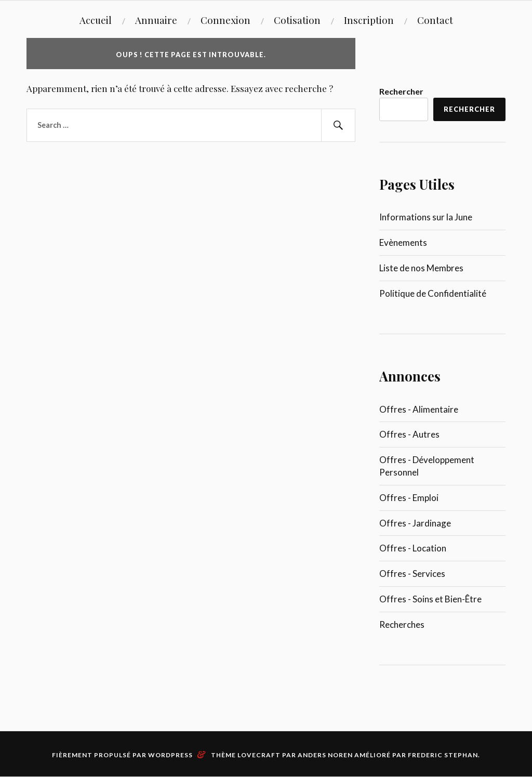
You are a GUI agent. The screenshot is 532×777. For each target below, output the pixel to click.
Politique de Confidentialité (433, 293)
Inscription (369, 20)
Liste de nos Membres (421, 268)
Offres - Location (413, 548)
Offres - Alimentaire (419, 409)
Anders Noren (325, 755)
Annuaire (156, 20)
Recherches (402, 624)
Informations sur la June (426, 217)
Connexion (225, 20)
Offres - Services (412, 574)
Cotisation (297, 20)
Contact (435, 20)
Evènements (403, 242)
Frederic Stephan (443, 755)
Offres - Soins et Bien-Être (430, 599)
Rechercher (401, 91)
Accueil (96, 20)
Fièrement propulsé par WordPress (122, 755)
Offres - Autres (409, 434)
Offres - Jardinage (415, 523)
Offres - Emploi (409, 498)
